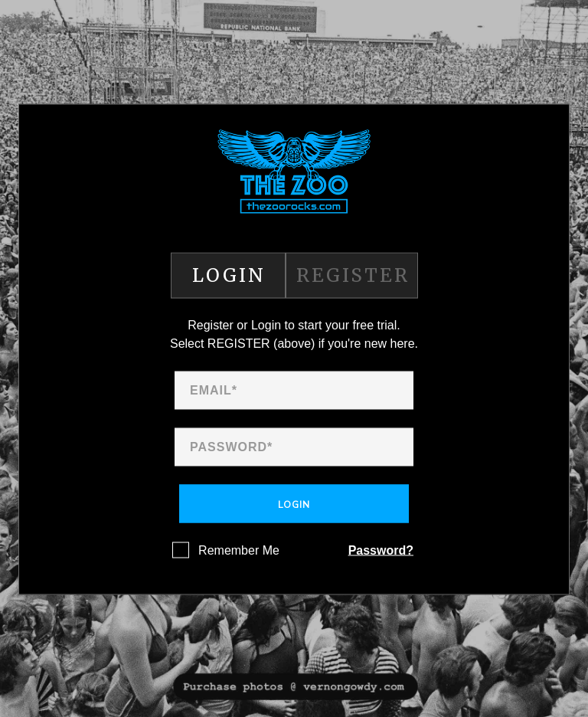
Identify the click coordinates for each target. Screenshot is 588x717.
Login (294, 505)
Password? (381, 550)
